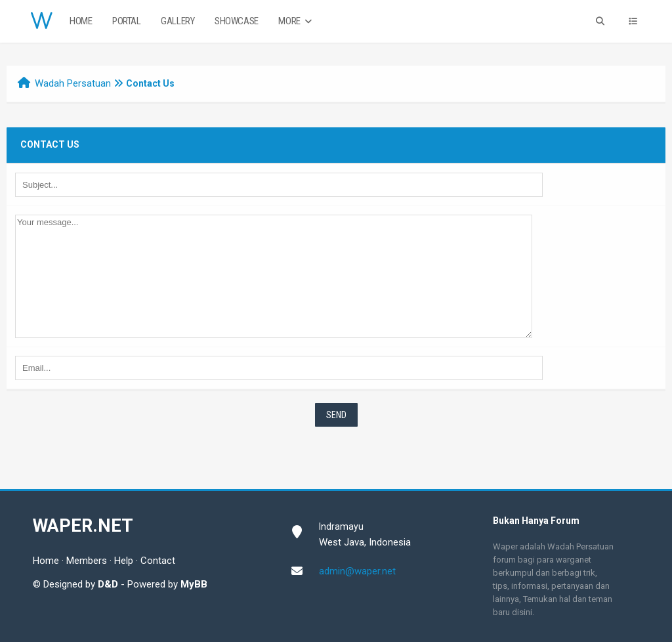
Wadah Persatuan (73, 83)
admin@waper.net (357, 571)
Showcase (237, 21)
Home (81, 21)
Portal (127, 21)
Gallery (178, 21)
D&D (108, 584)
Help (124, 561)
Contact (158, 561)
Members (87, 561)
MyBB (194, 584)
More (296, 21)
